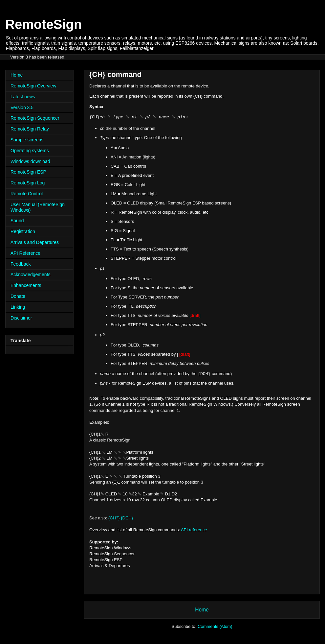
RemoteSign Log (28, 183)
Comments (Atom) (215, 626)
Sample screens (27, 140)
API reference (194, 530)
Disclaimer (21, 318)
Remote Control (27, 194)
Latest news (23, 97)
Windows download (30, 161)
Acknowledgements (30, 274)
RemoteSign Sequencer (35, 118)
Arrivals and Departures (35, 242)
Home (202, 610)
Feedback (21, 264)
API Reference (25, 253)
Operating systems (30, 151)
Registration (23, 231)
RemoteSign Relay (30, 129)
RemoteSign (43, 24)
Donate (18, 296)
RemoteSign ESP (28, 172)
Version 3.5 (22, 107)
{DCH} (127, 518)
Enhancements (26, 285)
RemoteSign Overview (33, 86)
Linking (18, 307)
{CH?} (114, 518)
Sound (17, 221)
